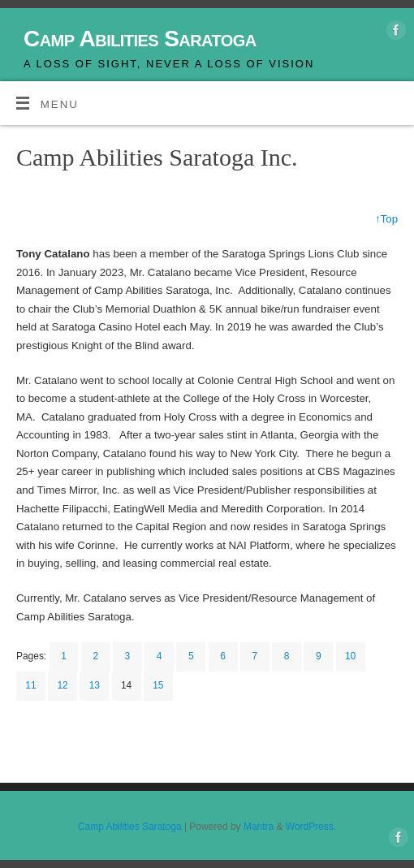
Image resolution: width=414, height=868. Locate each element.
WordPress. (311, 827)
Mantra (259, 827)
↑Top (386, 219)
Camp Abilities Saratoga (140, 39)
